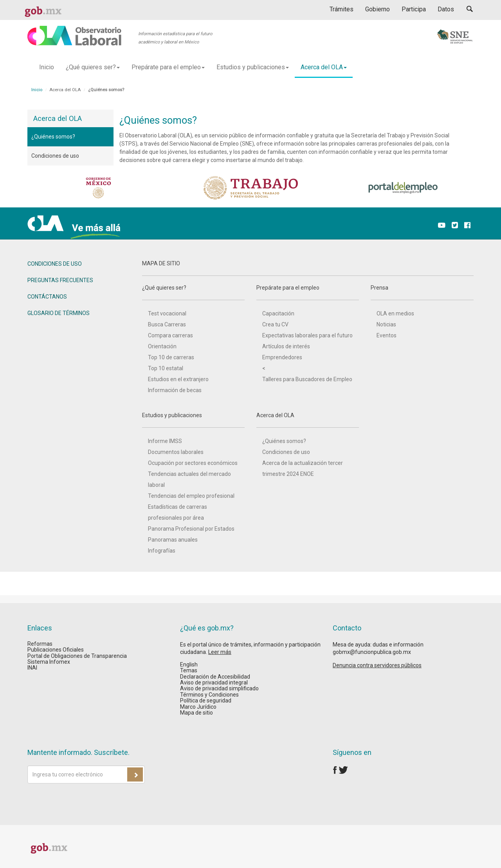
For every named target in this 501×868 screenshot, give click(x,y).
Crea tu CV (275, 324)
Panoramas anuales (173, 540)
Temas (189, 670)
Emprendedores (282, 357)
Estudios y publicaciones (193, 420)
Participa (414, 9)
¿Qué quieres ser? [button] (93, 67)
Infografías (162, 551)
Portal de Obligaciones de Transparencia (77, 656)
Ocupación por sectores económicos (193, 463)
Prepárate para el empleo (308, 292)
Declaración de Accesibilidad (215, 677)
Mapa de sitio (196, 713)
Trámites (342, 9)
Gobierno (378, 9)
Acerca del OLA (308, 420)
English (189, 665)
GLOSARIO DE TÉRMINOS (59, 313)
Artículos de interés (286, 346)
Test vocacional (167, 313)
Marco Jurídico (198, 707)
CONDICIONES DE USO (55, 264)
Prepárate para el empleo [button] (168, 67)
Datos (446, 9)
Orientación (162, 346)
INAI (32, 668)
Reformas (40, 644)
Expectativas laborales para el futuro (307, 335)
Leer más (220, 652)
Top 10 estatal (166, 368)
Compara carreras (170, 335)
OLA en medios (395, 313)
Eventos (387, 335)
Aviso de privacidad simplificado (219, 688)
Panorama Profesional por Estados (191, 529)
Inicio (47, 67)
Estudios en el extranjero (178, 379)
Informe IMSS (165, 441)
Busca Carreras (167, 324)
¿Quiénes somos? (53, 137)
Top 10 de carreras (171, 357)
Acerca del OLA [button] (324, 67)
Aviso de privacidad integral (214, 683)
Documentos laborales (176, 452)
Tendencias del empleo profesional (191, 496)
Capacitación (278, 313)
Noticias (386, 324)
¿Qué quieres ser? (193, 292)
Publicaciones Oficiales (56, 650)
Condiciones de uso (55, 156)
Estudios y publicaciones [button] (253, 67)
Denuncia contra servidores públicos (377, 665)
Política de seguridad (206, 701)
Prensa (422, 292)
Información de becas (175, 390)
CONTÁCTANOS (47, 297)
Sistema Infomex (49, 662)
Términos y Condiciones (209, 695)
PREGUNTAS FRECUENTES (60, 280)
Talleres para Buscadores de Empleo (307, 379)
